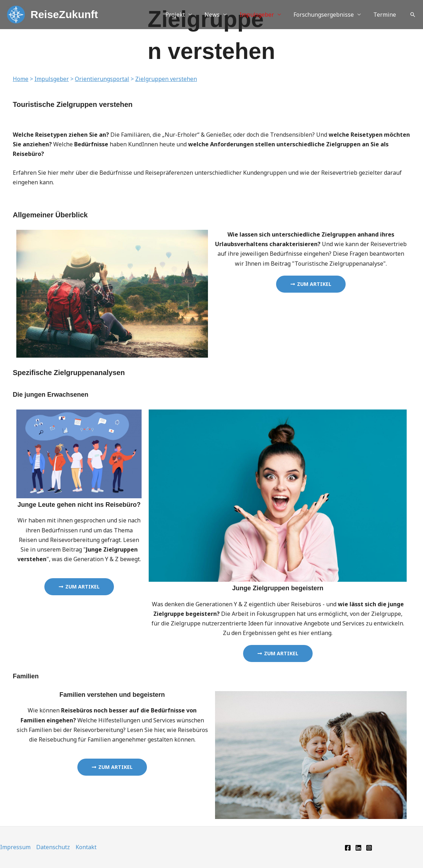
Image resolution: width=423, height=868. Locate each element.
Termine (385, 15)
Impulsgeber (260, 15)
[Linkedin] (358, 848)
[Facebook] (348, 848)
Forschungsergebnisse (325, 15)
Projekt (180, 15)
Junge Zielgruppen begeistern (278, 588)
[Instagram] (369, 848)
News (216, 15)
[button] (413, 15)
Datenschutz (53, 847)
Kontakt (86, 847)
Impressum (15, 847)
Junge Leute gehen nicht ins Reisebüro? (79, 505)
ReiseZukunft (64, 14)
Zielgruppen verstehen (166, 79)
